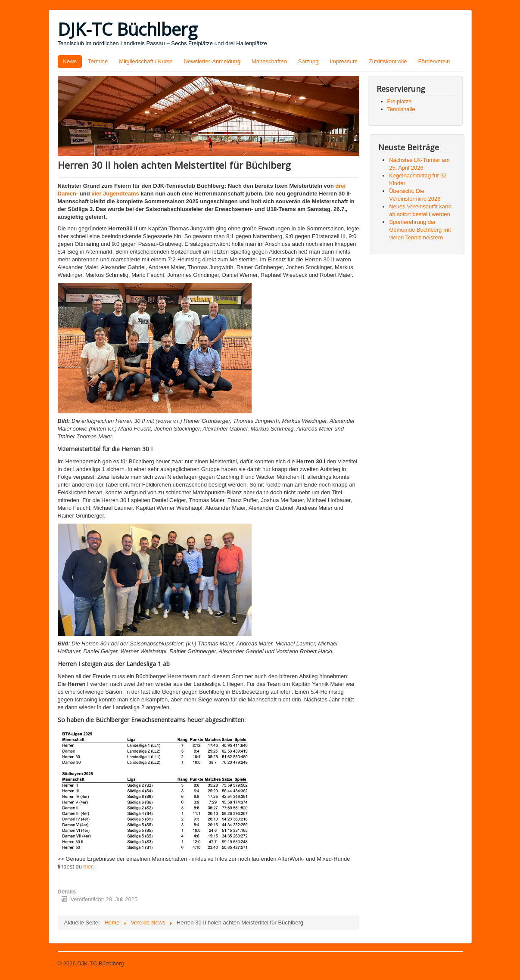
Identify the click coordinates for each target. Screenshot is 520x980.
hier (88, 867)
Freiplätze (400, 101)
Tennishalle (401, 109)
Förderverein (434, 61)
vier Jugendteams (115, 194)
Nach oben (449, 963)
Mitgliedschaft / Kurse (146, 61)
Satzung (308, 61)
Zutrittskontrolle (388, 61)
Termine (98, 61)
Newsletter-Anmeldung (212, 61)
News (70, 61)
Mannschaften (269, 61)
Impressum (343, 61)
